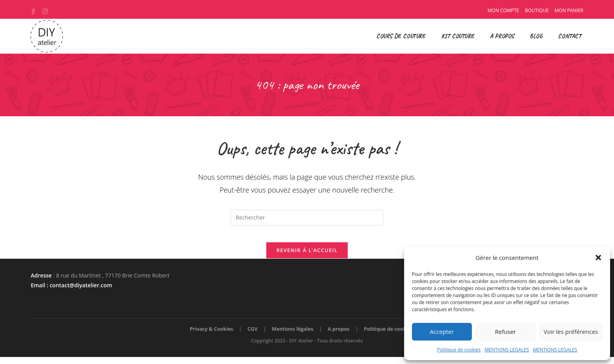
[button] (598, 258)
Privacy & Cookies (212, 336)
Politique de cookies (459, 350)
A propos (339, 336)
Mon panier (569, 10)
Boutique (537, 10)
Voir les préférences (571, 332)
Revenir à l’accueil (307, 257)
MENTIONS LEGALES (507, 350)
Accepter (442, 332)
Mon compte (503, 10)
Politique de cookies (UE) (394, 336)
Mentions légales (293, 336)
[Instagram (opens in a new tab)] (46, 11)
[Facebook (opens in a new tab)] (35, 11)
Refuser (506, 332)
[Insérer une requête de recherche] (307, 218)
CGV (253, 336)
